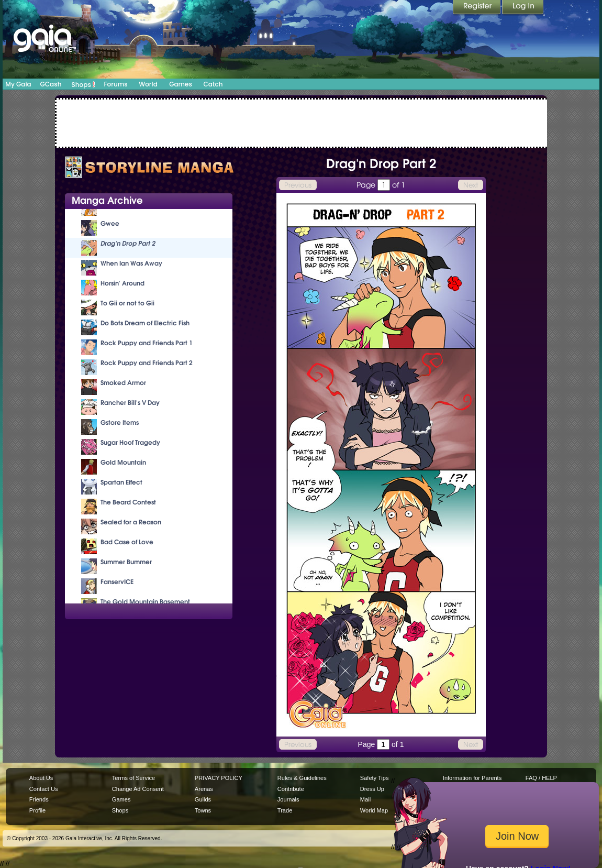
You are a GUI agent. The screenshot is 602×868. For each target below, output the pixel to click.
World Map (374, 810)
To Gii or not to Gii (127, 303)
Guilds (203, 799)
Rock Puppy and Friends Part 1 (147, 343)
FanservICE (117, 582)
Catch (213, 84)
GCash (51, 84)
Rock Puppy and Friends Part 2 (147, 363)
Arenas (204, 789)
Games (181, 84)
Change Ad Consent (138, 789)
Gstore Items (120, 422)
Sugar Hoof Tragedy (130, 442)
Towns (203, 810)
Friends (39, 799)
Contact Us (44, 789)
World (148, 84)
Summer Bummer (126, 562)
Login (523, 8)
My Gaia (18, 84)
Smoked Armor (123, 383)
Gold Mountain (123, 462)
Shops (83, 84)
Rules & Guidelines (302, 778)
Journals (288, 799)
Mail (365, 799)
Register (477, 8)
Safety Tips (375, 778)
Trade (285, 810)
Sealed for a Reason (131, 522)
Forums (115, 84)
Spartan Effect (121, 482)
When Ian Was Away (131, 263)
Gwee (110, 223)
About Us (41, 778)
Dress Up (372, 789)
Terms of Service (133, 778)
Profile (37, 810)
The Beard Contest (128, 502)
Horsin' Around (122, 283)
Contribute (291, 789)
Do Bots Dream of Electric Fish (145, 323)
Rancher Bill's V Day (130, 403)
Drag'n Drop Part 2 (128, 243)
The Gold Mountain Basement (145, 602)
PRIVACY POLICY (219, 778)
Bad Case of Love (127, 542)
